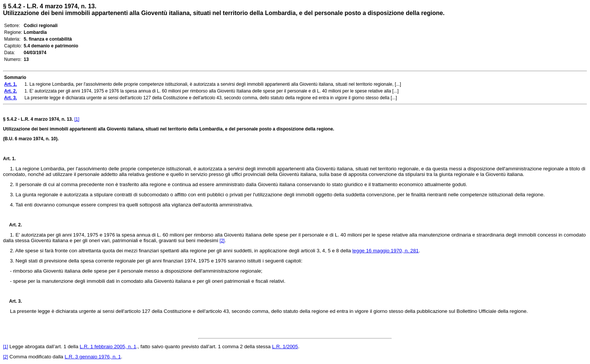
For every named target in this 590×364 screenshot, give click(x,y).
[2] (222, 241)
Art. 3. (12, 301)
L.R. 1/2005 (285, 347)
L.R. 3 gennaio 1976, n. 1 (93, 357)
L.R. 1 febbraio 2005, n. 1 (108, 347)
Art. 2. (12, 225)
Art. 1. (9, 159)
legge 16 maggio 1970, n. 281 (385, 251)
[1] (77, 119)
